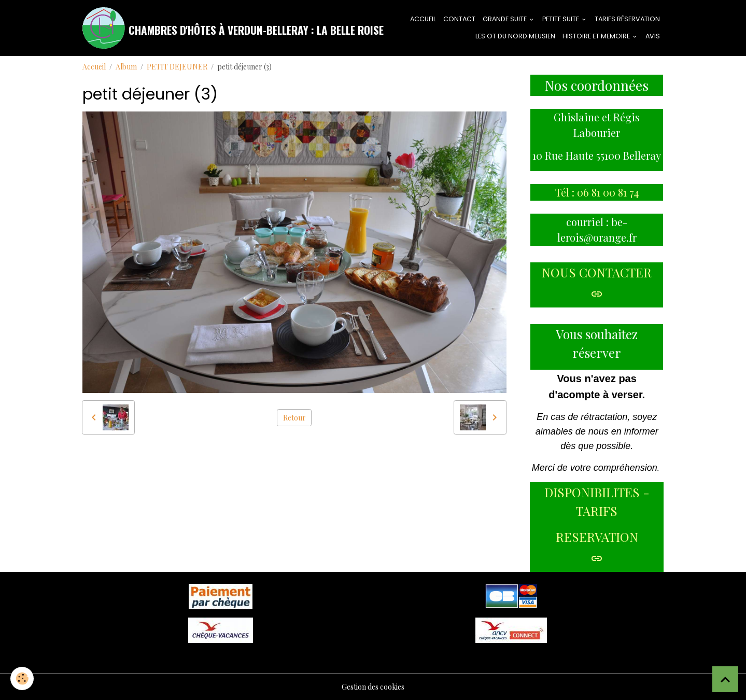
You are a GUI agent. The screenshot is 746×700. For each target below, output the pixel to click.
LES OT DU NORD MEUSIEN (515, 36)
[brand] (212, 28)
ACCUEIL (423, 19)
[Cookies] (22, 678)
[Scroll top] (725, 679)
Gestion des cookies (373, 687)
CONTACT (459, 19)
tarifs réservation (627, 19)
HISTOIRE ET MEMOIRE (597, 36)
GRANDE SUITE (505, 19)
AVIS (653, 36)
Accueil (94, 67)
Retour (294, 418)
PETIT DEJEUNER (177, 67)
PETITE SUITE (561, 19)
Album (126, 67)
